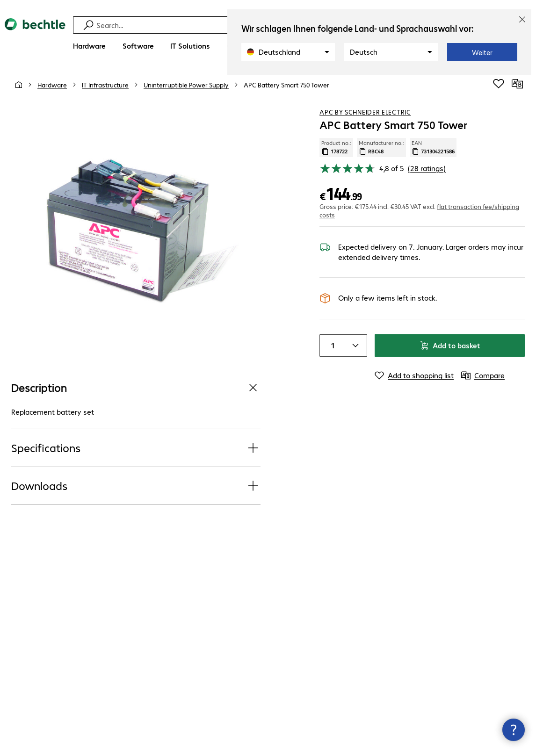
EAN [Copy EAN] (433, 147)
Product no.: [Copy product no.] (336, 147)
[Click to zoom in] (136, 230)
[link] (286, 85)
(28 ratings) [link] (427, 168)
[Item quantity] (331, 346)
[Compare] (517, 84)
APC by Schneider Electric (365, 112)
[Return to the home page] (35, 38)
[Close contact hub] (514, 730)
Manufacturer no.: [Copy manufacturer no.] (381, 147)
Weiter (482, 52)
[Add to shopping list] (499, 84)
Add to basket (450, 345)
